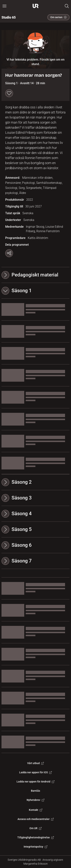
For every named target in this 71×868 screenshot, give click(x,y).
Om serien (58, 17)
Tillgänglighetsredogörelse (36, 837)
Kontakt (36, 810)
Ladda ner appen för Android (35, 782)
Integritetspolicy (35, 847)
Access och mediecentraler (36, 819)
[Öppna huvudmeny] (4, 6)
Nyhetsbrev (35, 800)
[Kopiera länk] (9, 253)
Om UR (35, 828)
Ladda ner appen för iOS (35, 772)
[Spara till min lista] (9, 93)
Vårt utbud (35, 763)
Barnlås (35, 791)
